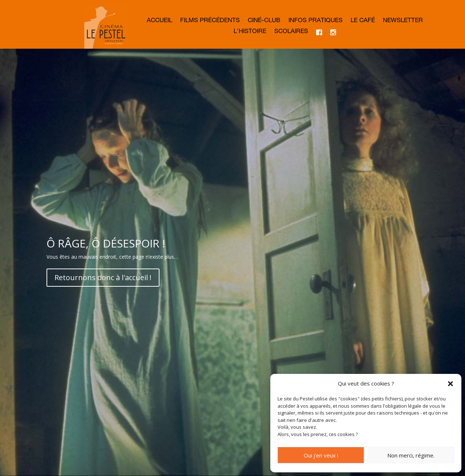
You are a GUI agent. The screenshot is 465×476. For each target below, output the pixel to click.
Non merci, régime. (411, 455)
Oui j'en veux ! (321, 455)
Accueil (159, 21)
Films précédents (210, 21)
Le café (363, 21)
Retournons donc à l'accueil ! (103, 277)
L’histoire (250, 32)
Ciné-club (264, 21)
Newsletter (403, 21)
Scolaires (291, 32)
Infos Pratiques (316, 21)
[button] (450, 384)
